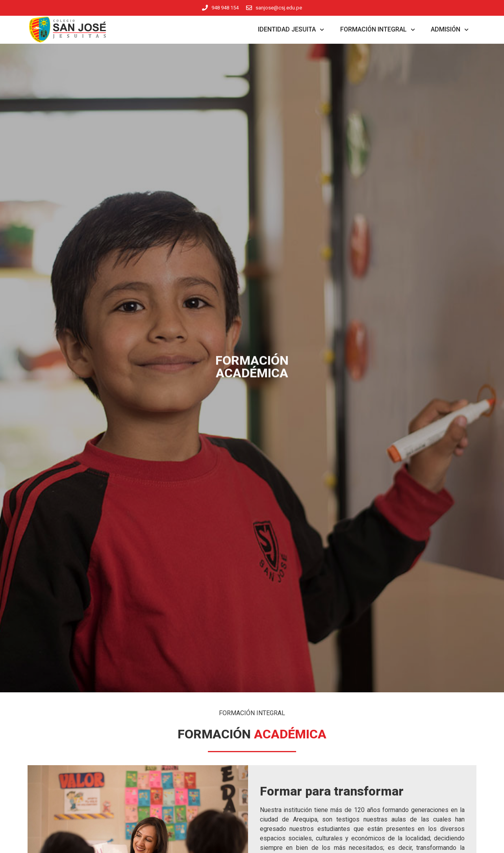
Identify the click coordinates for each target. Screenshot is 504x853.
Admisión (450, 30)
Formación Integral (378, 30)
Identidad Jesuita (291, 30)
